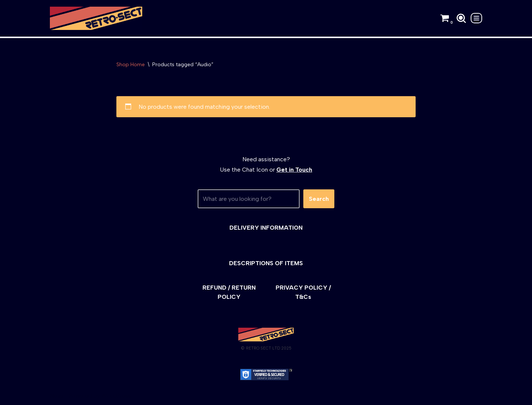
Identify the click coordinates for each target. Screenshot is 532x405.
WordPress (116, 396)
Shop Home (131, 65)
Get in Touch (294, 170)
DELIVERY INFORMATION (266, 228)
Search (319, 199)
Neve (57, 396)
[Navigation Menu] (476, 18)
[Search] (461, 18)
